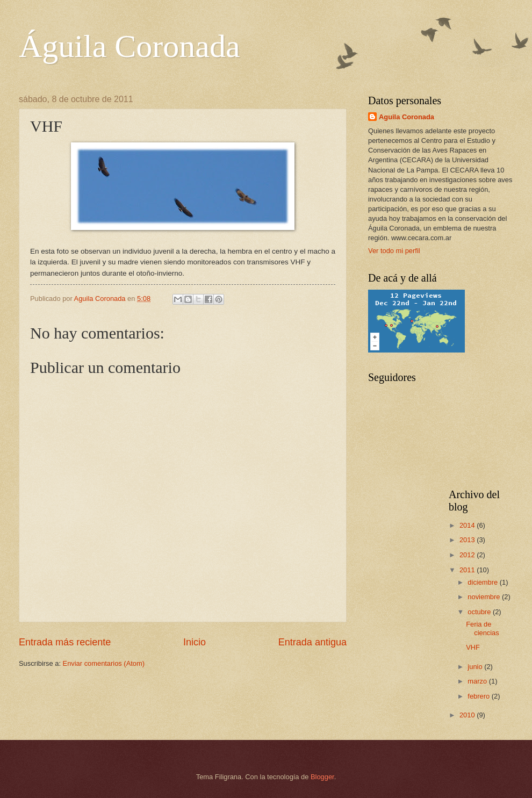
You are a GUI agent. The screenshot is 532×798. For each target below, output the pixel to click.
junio (476, 667)
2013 (468, 540)
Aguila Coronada (407, 117)
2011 (468, 570)
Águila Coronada (130, 46)
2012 (468, 555)
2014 (468, 525)
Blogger (322, 777)
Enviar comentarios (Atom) (104, 663)
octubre (480, 612)
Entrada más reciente (65, 642)
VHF (473, 647)
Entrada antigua (312, 642)
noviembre (485, 597)
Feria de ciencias (483, 628)
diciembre (483, 582)
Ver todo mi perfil (394, 251)
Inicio (195, 642)
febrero (479, 696)
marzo (478, 681)
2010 (468, 715)
